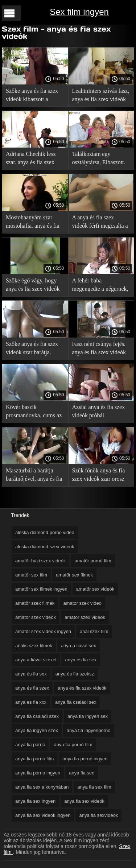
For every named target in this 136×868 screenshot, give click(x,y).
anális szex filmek (34, 646)
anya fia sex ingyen (35, 801)
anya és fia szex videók (82, 688)
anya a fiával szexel (36, 660)
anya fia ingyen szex (37, 730)
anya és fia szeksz (75, 674)
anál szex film (94, 631)
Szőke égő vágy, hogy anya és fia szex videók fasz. (33, 286)
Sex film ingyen (79, 12)
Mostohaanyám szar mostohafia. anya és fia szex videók (33, 223)
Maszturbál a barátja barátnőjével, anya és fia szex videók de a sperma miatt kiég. (34, 476)
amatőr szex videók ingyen (43, 631)
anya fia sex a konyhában (42, 787)
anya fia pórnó (30, 745)
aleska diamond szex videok (45, 547)
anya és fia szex (32, 688)
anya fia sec (81, 773)
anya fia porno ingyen (38, 773)
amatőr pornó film (93, 561)
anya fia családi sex (76, 702)
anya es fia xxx (31, 702)
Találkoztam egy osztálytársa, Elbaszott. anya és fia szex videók (99, 159)
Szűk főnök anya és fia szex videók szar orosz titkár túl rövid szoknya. (100, 476)
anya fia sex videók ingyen (43, 815)
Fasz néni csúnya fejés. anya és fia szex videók (99, 348)
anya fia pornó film (73, 745)
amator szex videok (85, 617)
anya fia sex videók (84, 801)
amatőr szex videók (36, 617)
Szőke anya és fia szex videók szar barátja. (32, 348)
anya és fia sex (31, 674)
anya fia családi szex (37, 716)
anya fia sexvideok (98, 815)
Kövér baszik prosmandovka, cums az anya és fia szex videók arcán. (34, 412)
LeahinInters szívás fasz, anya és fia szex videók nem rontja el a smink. (101, 96)
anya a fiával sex (79, 646)
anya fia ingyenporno (89, 730)
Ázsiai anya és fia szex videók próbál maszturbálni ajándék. (99, 412)
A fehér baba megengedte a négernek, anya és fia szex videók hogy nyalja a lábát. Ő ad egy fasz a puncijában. (101, 286)
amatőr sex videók (95, 589)
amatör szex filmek (35, 603)
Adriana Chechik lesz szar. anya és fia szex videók (31, 159)
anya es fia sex (81, 660)
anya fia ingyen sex (88, 716)
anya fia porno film (34, 759)
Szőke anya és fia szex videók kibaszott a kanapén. (32, 96)
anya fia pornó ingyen (85, 759)
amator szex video (82, 603)
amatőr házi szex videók (40, 561)
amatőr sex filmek (74, 575)
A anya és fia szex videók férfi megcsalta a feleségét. (100, 223)
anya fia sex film (94, 787)
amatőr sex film (31, 575)
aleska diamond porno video (45, 532)
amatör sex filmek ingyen (41, 589)
